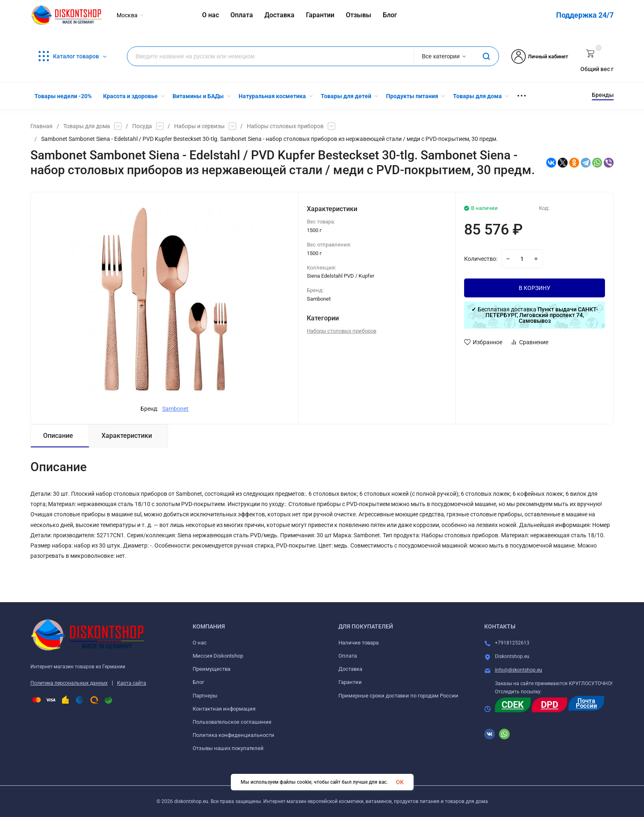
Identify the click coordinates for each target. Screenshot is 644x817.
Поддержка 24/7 (585, 15)
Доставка (350, 669)
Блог (198, 682)
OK (400, 782)
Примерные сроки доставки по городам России (398, 696)
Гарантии (350, 682)
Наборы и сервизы (199, 126)
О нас (200, 643)
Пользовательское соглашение (232, 722)
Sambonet (175, 409)
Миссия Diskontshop (218, 656)
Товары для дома (87, 126)
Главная (41, 126)
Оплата (348, 656)
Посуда (142, 126)
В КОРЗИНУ (535, 288)
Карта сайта (132, 683)
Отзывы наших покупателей (228, 748)
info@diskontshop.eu (519, 670)
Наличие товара (359, 643)
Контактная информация (224, 709)
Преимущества (212, 669)
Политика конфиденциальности (233, 735)
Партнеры (205, 696)
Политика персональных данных (69, 683)
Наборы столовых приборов (285, 126)
